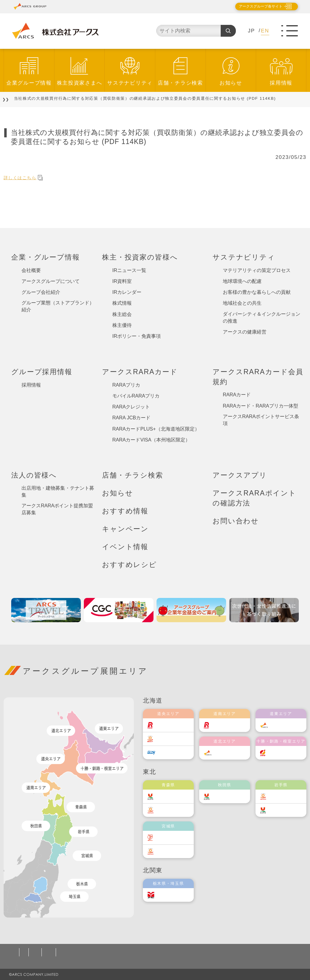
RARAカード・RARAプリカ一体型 (261, 406)
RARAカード (237, 395)
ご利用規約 (73, 952)
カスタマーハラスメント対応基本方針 (209, 952)
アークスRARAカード (140, 372)
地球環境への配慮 (242, 281)
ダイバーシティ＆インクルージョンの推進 (262, 317)
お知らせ (231, 83)
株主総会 (122, 314)
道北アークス (231, 753)
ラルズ (168, 725)
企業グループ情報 (29, 83)
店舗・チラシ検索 (180, 83)
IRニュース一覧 (129, 270)
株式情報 (122, 303)
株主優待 (122, 325)
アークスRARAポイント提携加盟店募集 (57, 509)
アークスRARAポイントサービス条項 (261, 420)
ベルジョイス (174, 810)
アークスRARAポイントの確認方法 (254, 498)
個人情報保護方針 (33, 952)
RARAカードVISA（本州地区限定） (151, 440)
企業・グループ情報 (46, 257)
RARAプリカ (126, 385)
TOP (12, 98)
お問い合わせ (236, 521)
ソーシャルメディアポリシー (126, 952)
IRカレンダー (127, 292)
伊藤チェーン (174, 838)
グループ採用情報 (42, 372)
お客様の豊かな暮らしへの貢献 (257, 292)
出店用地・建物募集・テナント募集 (58, 492)
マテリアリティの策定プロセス (257, 270)
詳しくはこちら (27, 178)
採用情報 (281, 83)
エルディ (170, 752)
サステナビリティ (130, 83)
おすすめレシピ (129, 565)
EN (265, 31)
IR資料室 (122, 281)
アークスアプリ (240, 475)
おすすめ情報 (125, 511)
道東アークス (287, 725)
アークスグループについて (51, 281)
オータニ (170, 895)
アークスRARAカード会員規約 (258, 377)
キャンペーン (125, 529)
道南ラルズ (229, 725)
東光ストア (172, 739)
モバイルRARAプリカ (136, 396)
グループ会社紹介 (41, 292)
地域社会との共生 (242, 303)
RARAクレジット (131, 407)
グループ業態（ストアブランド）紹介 (58, 306)
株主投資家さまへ (80, 83)
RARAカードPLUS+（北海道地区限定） (156, 429)
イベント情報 (125, 547)
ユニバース (172, 796)
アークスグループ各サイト (256, 6)
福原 (278, 753)
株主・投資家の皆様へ (140, 257)
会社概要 (31, 270)
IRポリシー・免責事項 (137, 336)
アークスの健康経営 (245, 332)
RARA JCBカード (131, 418)
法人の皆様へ (34, 475)
